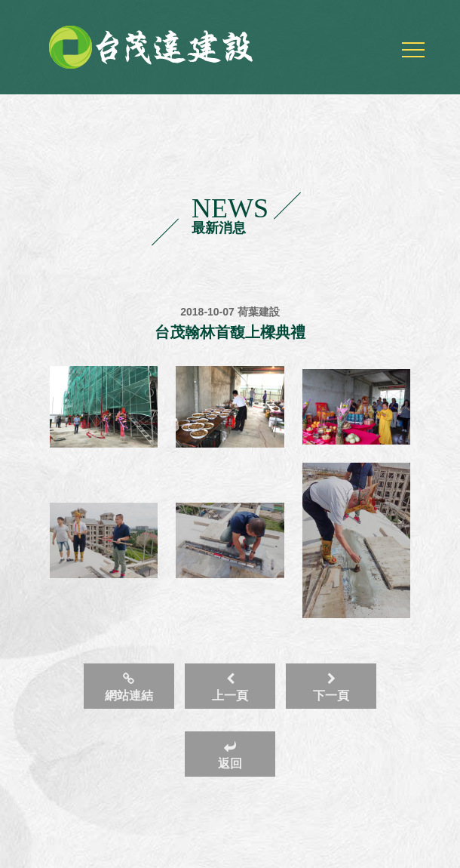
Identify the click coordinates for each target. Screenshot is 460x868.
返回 (230, 755)
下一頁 (331, 687)
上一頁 (230, 687)
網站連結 (129, 687)
